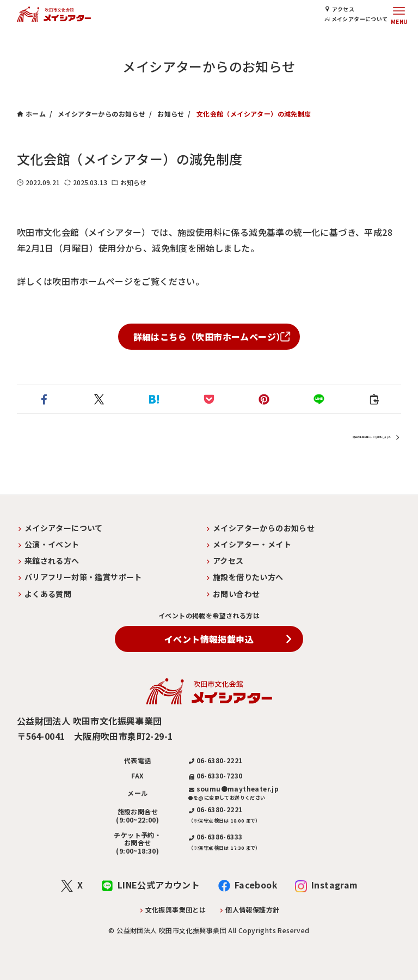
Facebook (256, 885)
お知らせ (133, 182)
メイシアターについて (359, 19)
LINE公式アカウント (159, 885)
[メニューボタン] (399, 14)
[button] (44, 399)
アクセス (343, 9)
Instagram (335, 885)
